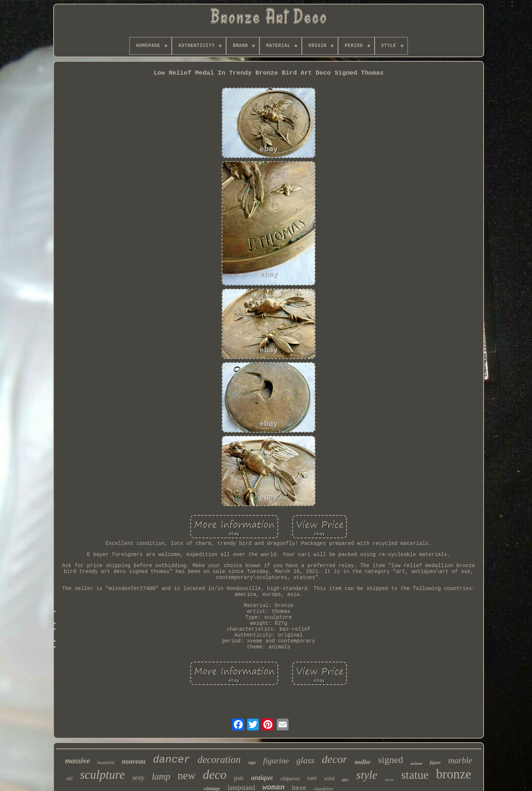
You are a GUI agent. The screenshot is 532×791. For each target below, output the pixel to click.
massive (78, 761)
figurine (276, 761)
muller (363, 762)
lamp (161, 776)
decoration (219, 760)
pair (239, 778)
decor (334, 759)
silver (389, 780)
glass (305, 760)
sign (252, 763)
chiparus (290, 778)
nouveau (134, 761)
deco (215, 775)
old (69, 779)
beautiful (106, 762)
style (367, 775)
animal (416, 763)
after (345, 780)
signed (391, 760)
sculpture (102, 775)
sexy (138, 778)
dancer (172, 760)
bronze (453, 774)
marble (460, 761)
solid (329, 779)
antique (262, 778)
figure (435, 763)
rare (312, 778)
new (187, 775)
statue (415, 775)
